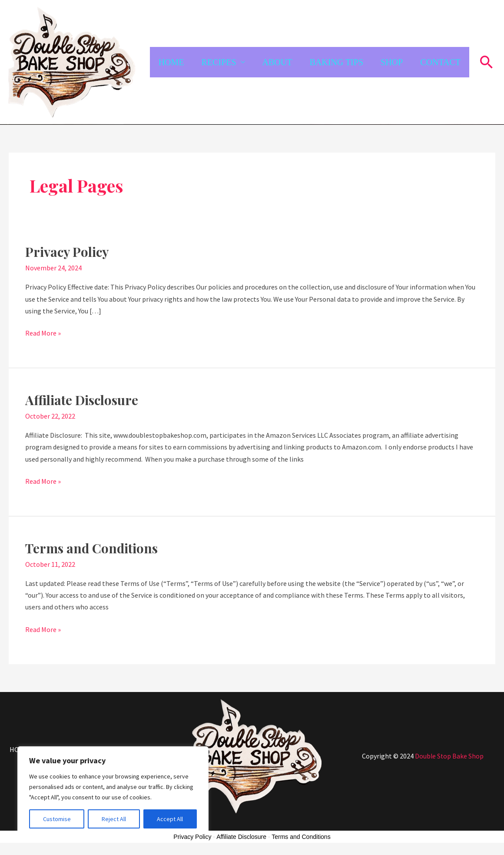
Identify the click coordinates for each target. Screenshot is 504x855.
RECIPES (219, 62)
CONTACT (440, 62)
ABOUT (277, 62)
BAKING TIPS (336, 62)
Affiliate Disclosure (83, 400)
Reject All (114, 819)
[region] (113, 792)
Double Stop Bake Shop (449, 756)
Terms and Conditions (93, 548)
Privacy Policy (68, 252)
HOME (171, 62)
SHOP (392, 62)
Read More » (43, 332)
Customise (57, 819)
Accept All (170, 819)
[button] (487, 62)
